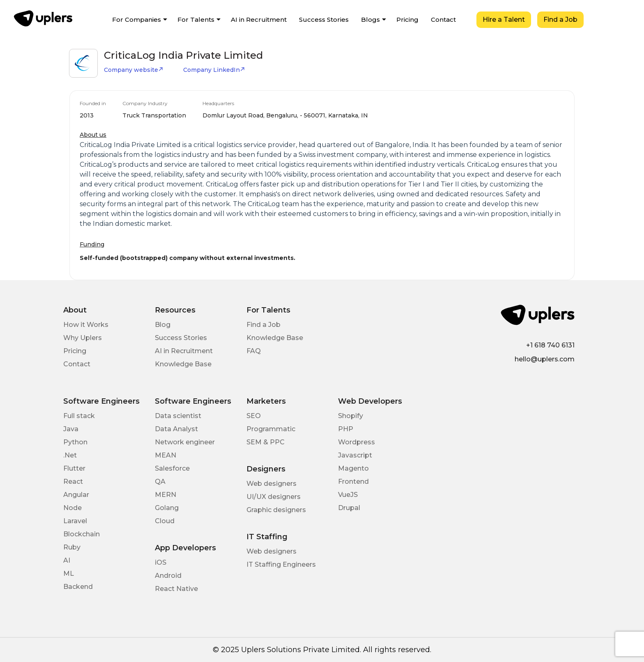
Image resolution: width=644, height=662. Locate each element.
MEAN (166, 455)
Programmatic (271, 429)
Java (71, 429)
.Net (70, 455)
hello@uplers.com (545, 359)
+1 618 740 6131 (550, 345)
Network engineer (185, 442)
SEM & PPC (266, 442)
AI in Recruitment (259, 20)
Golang (167, 508)
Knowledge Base (183, 364)
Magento (353, 468)
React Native (176, 589)
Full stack (79, 416)
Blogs (370, 20)
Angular (76, 495)
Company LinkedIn (214, 70)
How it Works (86, 325)
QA (160, 482)
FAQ (254, 351)
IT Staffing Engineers (281, 564)
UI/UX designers (274, 497)
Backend (78, 587)
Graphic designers (276, 510)
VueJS (348, 495)
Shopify (351, 416)
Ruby (72, 547)
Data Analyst (176, 429)
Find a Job (560, 20)
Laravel (75, 521)
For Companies (137, 20)
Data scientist (178, 416)
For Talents (196, 20)
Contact (443, 20)
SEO (254, 416)
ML (69, 574)
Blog (163, 325)
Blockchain (82, 534)
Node (72, 508)
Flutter (74, 468)
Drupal (349, 508)
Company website (134, 70)
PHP (346, 429)
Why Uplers (83, 338)
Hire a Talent (504, 20)
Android (168, 576)
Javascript (355, 455)
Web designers (271, 484)
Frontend (353, 482)
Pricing (407, 20)
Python (75, 442)
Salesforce (172, 468)
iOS (161, 562)
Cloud (165, 521)
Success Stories (324, 20)
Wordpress (356, 442)
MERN (166, 495)
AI (67, 560)
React (73, 482)
